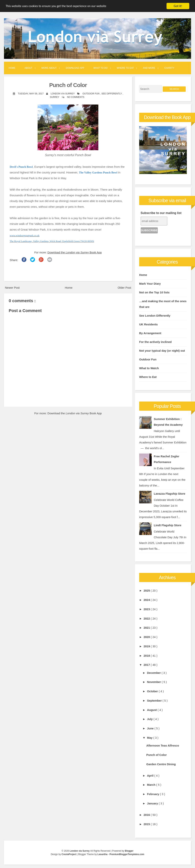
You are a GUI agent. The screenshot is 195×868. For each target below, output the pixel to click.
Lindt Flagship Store (168, 525)
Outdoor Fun (91, 94)
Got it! (178, 6)
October (153, 691)
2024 (147, 600)
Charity (169, 68)
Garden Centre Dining (161, 764)
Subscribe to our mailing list (161, 213)
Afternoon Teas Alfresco (163, 745)
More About (49, 68)
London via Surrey (80, 851)
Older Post (124, 288)
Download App (75, 68)
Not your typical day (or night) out (162, 351)
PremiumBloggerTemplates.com (127, 854)
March (152, 785)
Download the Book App (75, 252)
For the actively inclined (155, 342)
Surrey (55, 97)
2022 (147, 618)
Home (12, 68)
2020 (147, 637)
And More (149, 68)
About (28, 68)
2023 (147, 609)
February (153, 794)
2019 (147, 646)
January (153, 803)
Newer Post (12, 288)
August (152, 710)
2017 (147, 665)
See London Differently (155, 316)
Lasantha (103, 854)
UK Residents (148, 324)
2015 (147, 824)
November (154, 682)
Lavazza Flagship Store (170, 494)
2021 (147, 628)
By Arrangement (150, 333)
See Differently (112, 94)
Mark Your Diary (150, 284)
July (150, 719)
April (151, 776)
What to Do (101, 68)
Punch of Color (68, 85)
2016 (147, 815)
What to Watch (149, 368)
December (154, 673)
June (151, 728)
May (150, 738)
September (155, 701)
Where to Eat (125, 68)
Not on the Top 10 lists (154, 292)
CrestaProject (69, 854)
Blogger (129, 851)
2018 (147, 656)
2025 (147, 591)
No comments (76, 97)
